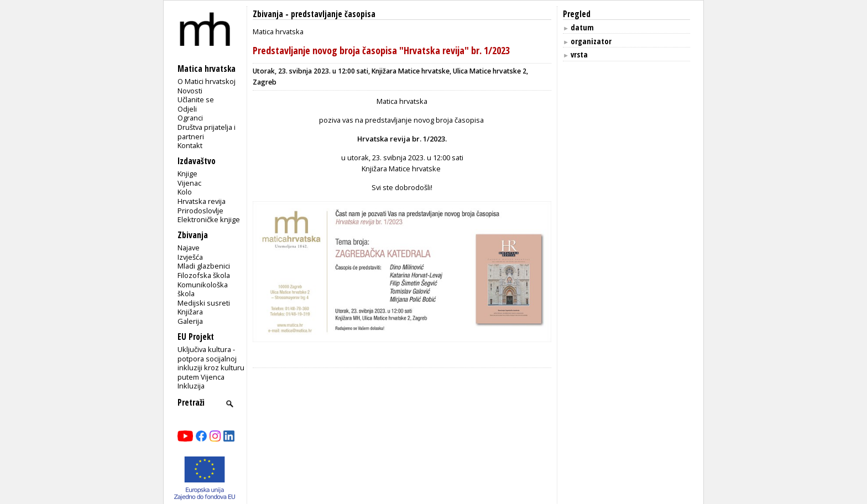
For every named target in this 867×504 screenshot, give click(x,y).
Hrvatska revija (202, 201)
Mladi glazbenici (204, 266)
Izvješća (190, 257)
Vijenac (189, 183)
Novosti (190, 91)
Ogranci (190, 118)
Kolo (185, 192)
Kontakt (190, 145)
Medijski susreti (204, 303)
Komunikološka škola (203, 289)
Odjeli (187, 109)
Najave (189, 248)
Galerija (190, 321)
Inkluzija (191, 386)
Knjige (187, 174)
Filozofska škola (204, 275)
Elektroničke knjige (209, 219)
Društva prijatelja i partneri (207, 132)
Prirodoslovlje (200, 211)
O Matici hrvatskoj (207, 81)
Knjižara (190, 312)
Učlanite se (196, 99)
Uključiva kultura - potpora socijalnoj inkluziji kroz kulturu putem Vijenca (211, 363)
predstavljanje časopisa (333, 14)
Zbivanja (268, 14)
